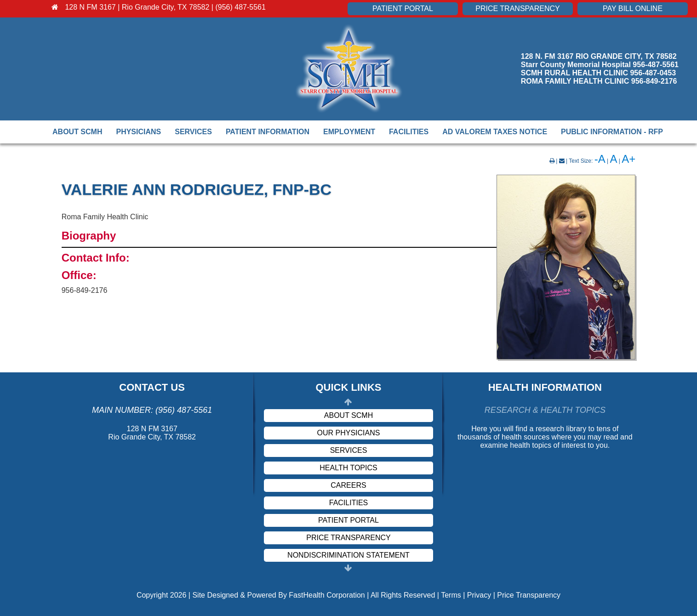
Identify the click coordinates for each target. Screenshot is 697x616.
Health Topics (348, 468)
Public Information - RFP (612, 132)
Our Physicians (349, 433)
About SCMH (77, 132)
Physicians (138, 132)
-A (600, 159)
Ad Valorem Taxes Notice (495, 132)
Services (193, 132)
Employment (349, 132)
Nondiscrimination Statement (348, 555)
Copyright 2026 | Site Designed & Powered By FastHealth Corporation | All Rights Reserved (286, 595)
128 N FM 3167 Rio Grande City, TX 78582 (152, 433)
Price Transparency (517, 9)
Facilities (409, 132)
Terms (451, 595)
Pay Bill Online (633, 9)
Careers (348, 485)
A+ (628, 159)
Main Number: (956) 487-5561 (152, 410)
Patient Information (268, 132)
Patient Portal (403, 9)
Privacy (479, 595)
